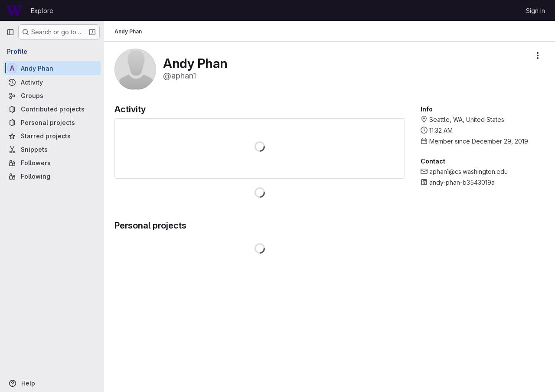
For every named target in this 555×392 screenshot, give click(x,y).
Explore (42, 11)
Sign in (535, 11)
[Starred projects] (52, 136)
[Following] (52, 176)
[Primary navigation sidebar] (10, 32)
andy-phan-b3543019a (462, 182)
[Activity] (52, 82)
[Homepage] (14, 10)
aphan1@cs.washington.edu (468, 171)
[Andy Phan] (52, 68)
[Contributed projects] (52, 109)
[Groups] (52, 96)
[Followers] (52, 163)
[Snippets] (52, 149)
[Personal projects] (52, 122)
